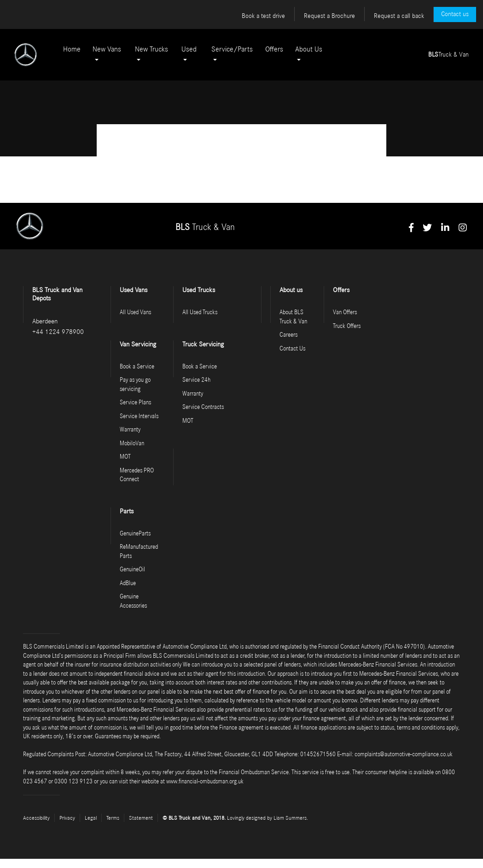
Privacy (67, 818)
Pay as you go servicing (135, 385)
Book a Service (137, 367)
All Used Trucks (200, 313)
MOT (125, 457)
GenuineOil (132, 570)
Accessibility (36, 818)
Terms (113, 818)
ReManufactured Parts (139, 552)
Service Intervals (139, 417)
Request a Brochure (329, 16)
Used (189, 49)
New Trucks (151, 49)
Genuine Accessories (133, 601)
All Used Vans (135, 313)
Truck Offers (347, 326)
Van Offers (345, 313)
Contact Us (292, 349)
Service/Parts (232, 49)
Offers (274, 49)
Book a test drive (263, 16)
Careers (288, 335)
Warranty (130, 430)
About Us (309, 49)
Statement (141, 818)
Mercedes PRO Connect (137, 475)
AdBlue (128, 583)
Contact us (455, 14)
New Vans (107, 49)
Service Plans (135, 403)
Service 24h (196, 380)
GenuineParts (135, 534)
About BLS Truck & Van (293, 317)
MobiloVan (132, 444)
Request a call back (399, 16)
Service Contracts (203, 407)
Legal (91, 818)
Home (72, 49)
